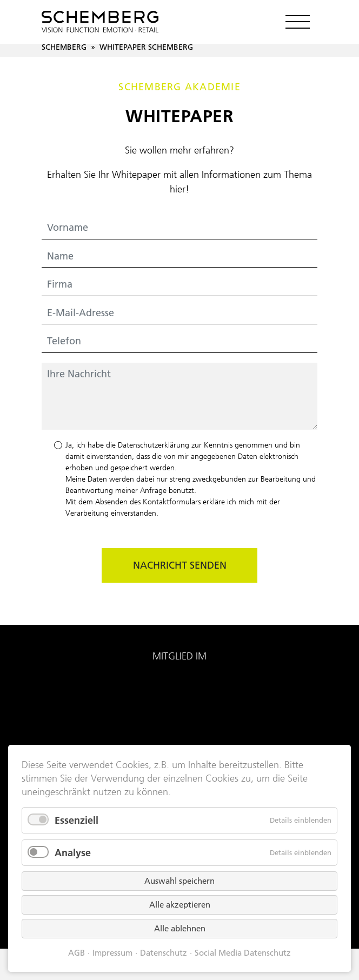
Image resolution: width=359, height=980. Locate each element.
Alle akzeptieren (180, 905)
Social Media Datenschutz (243, 953)
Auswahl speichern (179, 881)
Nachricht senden (180, 565)
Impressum (112, 953)
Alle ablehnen (180, 928)
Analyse (73, 853)
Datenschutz (164, 953)
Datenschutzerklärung (154, 445)
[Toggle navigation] (297, 22)
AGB (77, 953)
